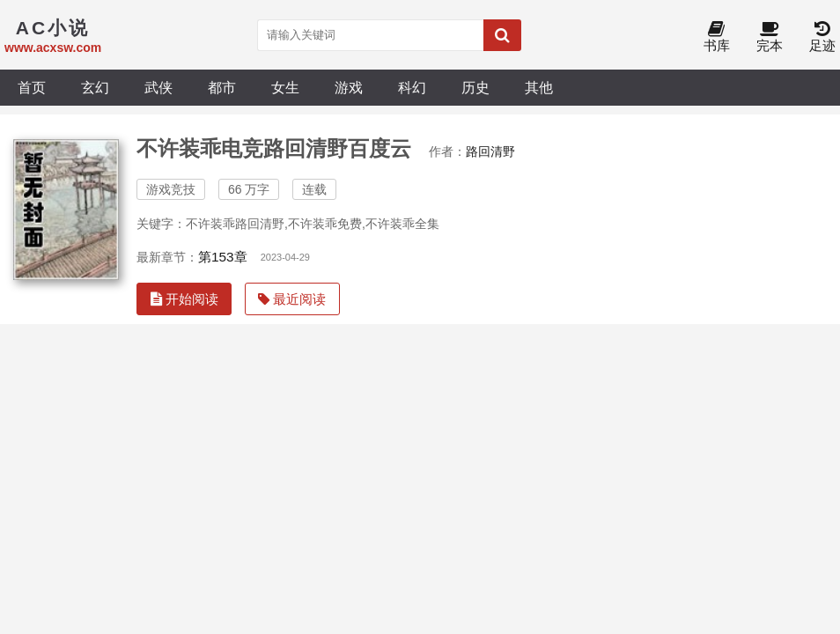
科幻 (412, 87)
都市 (222, 87)
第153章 (223, 257)
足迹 (822, 37)
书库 (717, 37)
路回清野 (490, 151)
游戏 (349, 87)
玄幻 (95, 87)
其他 (539, 87)
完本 (770, 37)
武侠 (158, 87)
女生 (285, 87)
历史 (475, 87)
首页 (32, 87)
